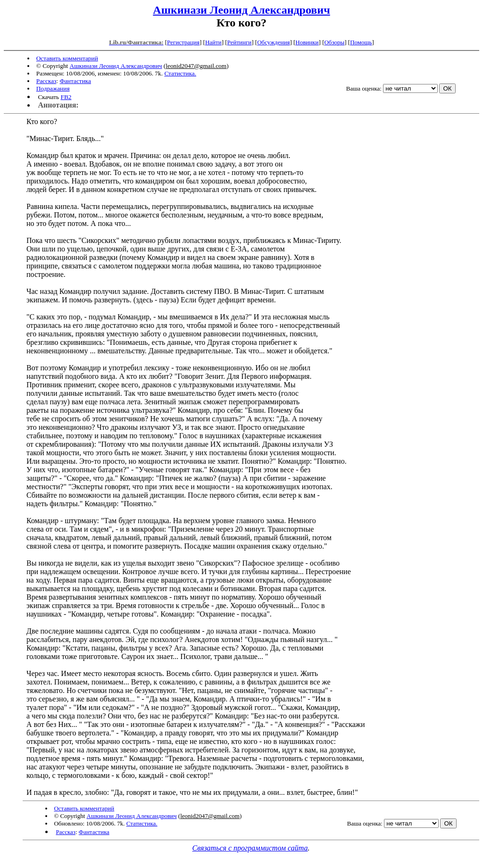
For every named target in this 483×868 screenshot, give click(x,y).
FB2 (66, 97)
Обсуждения (273, 42)
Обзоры (334, 42)
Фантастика (75, 81)
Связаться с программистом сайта (250, 848)
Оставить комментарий (67, 58)
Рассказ (46, 81)
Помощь (361, 42)
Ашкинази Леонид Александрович (241, 10)
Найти (213, 42)
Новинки (307, 42)
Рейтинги (240, 42)
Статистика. (180, 73)
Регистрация (183, 42)
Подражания (53, 88)
